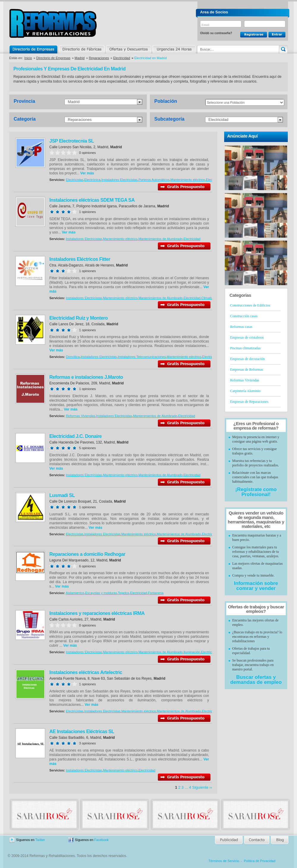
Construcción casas (244, 316)
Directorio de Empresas (34, 49)
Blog (279, 840)
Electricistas (75, 180)
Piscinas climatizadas (245, 348)
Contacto (257, 840)
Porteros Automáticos (154, 180)
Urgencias (174, 49)
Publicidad (229, 840)
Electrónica (92, 180)
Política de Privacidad (260, 861)
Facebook (101, 840)
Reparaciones (99, 58)
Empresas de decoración (247, 359)
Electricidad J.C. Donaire (76, 436)
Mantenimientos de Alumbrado (161, 239)
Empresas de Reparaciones (249, 402)
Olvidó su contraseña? (216, 33)
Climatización (211, 298)
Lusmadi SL (62, 495)
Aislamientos (75, 593)
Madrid (80, 58)
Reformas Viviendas (81, 416)
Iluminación (192, 652)
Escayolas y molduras (101, 593)
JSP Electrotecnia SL (72, 141)
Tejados (124, 593)
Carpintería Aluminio (245, 391)
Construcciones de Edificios (250, 305)
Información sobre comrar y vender (256, 586)
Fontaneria (156, 593)
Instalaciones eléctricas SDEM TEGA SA (92, 200)
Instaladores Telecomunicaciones (142, 357)
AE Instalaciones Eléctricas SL (82, 732)
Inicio (28, 58)
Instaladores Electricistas (120, 180)
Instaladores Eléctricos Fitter (80, 259)
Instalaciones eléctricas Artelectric (86, 672)
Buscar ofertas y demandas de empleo (256, 680)
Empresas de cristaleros (247, 337)
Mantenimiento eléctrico (188, 180)
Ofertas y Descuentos (128, 49)
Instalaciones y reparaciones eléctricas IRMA (97, 613)
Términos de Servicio (224, 861)
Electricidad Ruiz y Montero (78, 318)
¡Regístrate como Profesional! (256, 492)
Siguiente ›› (202, 787)
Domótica (73, 357)
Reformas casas (241, 327)
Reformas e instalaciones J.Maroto (86, 377)
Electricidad (122, 58)
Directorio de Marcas (82, 49)
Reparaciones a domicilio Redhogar (87, 554)
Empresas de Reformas (247, 370)
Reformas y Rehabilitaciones (53, 23)
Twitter (40, 840)
